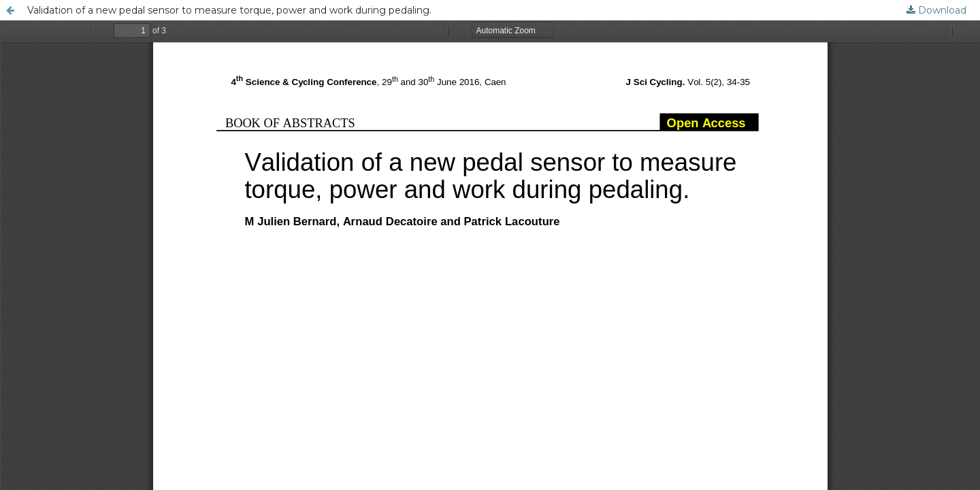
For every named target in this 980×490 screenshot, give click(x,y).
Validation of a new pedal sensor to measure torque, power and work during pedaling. (229, 10)
